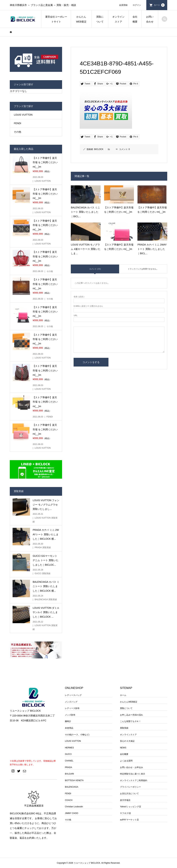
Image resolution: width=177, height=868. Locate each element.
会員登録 (123, 5)
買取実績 (124, 728)
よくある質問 (126, 761)
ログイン (137, 5)
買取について (100, 19)
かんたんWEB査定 (81, 19)
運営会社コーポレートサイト (56, 19)
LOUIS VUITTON (23, 115)
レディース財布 (72, 708)
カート (159, 5)
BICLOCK (99, 149)
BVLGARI (69, 774)
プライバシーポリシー (130, 787)
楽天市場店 (125, 800)
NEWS (123, 748)
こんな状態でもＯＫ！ (130, 721)
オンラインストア (118, 19)
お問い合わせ (150, 19)
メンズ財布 (70, 715)
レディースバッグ (73, 695)
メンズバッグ (71, 702)
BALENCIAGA (72, 787)
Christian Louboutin (74, 807)
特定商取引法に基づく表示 (133, 774)
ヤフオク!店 (125, 813)
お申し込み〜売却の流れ (131, 715)
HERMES (69, 748)
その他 (17, 132)
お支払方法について (129, 794)
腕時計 (68, 721)
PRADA (68, 767)
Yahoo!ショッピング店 (131, 807)
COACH (69, 800)
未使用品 (69, 728)
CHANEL (69, 761)
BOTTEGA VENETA (74, 780)
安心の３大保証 (127, 741)
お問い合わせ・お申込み (131, 767)
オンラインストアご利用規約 (134, 780)
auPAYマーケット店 (129, 820)
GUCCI (68, 754)
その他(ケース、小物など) (77, 735)
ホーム (123, 695)
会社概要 (135, 19)
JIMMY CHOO (71, 813)
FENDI (17, 123)
